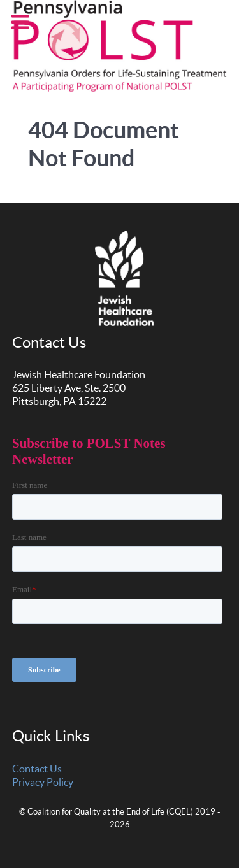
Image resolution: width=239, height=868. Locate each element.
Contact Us (37, 769)
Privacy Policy (43, 782)
